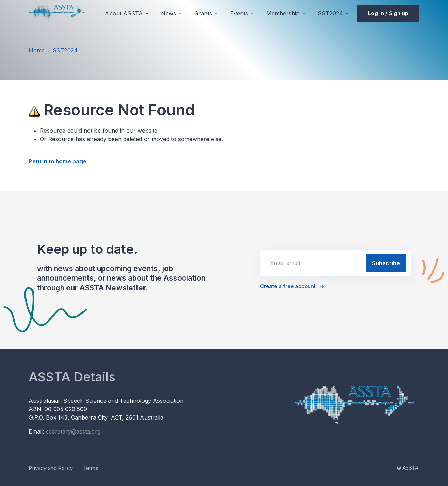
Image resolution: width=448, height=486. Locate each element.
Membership (283, 13)
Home (37, 50)
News (169, 13)
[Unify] (57, 13)
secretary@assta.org (73, 431)
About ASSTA (124, 13)
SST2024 (330, 13)
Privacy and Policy (51, 468)
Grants (203, 13)
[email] (312, 263)
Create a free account (288, 286)
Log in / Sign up (388, 13)
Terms (91, 468)
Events (239, 13)
